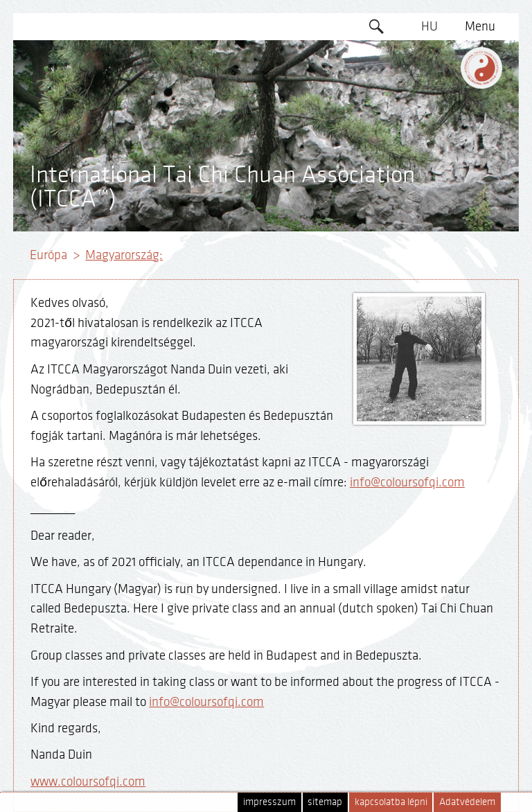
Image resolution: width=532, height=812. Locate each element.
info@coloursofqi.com (407, 482)
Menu (480, 26)
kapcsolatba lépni (391, 802)
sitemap (325, 802)
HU (429, 26)
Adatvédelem (467, 802)
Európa (48, 255)
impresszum (269, 802)
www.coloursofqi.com (88, 782)
